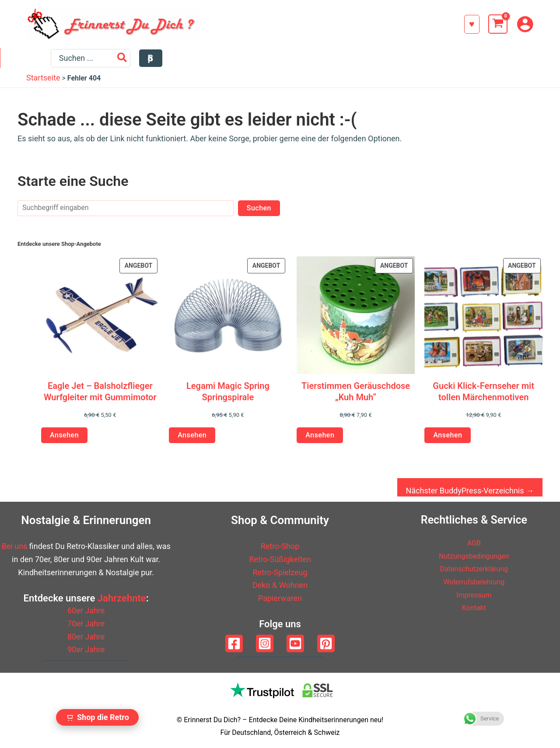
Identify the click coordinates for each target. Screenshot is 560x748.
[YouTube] (295, 643)
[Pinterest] (326, 643)
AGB (474, 543)
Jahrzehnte (122, 598)
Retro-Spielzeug (280, 572)
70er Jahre (86, 624)
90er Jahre (86, 650)
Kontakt (474, 608)
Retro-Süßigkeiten (280, 559)
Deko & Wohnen (280, 585)
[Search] (479, 60)
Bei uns (15, 547)
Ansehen (64, 439)
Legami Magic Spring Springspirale (228, 395)
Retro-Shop (280, 547)
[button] (472, 24)
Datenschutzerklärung (474, 569)
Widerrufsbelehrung (474, 582)
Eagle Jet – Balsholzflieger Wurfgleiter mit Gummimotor (100, 395)
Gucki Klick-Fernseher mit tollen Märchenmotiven (483, 395)
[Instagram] (265, 643)
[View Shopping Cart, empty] (498, 24)
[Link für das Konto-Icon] (525, 24)
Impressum (474, 595)
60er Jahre (86, 611)
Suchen (259, 212)
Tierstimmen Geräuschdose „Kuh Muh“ (356, 395)
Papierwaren (280, 598)
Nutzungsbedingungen (474, 556)
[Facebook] (234, 643)
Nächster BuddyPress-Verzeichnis (470, 495)
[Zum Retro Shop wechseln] (97, 717)
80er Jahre (86, 637)
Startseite (43, 82)
